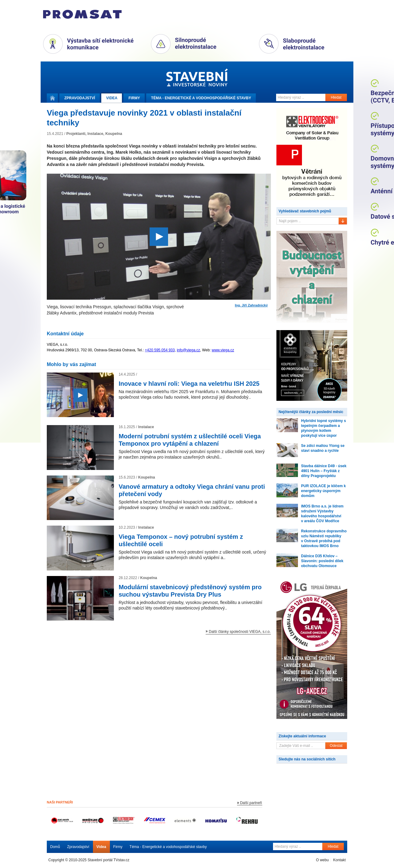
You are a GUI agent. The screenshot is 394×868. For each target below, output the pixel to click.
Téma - (201, 98)
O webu (322, 860)
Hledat (336, 97)
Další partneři (251, 803)
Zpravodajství (78, 847)
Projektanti (76, 134)
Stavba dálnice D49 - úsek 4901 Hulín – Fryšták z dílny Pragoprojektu (324, 471)
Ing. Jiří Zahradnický (251, 305)
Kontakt (339, 860)
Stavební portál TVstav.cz (109, 860)
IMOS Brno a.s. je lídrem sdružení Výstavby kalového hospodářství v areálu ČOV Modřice (322, 514)
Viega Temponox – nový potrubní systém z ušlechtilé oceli (181, 540)
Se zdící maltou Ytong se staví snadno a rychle (323, 448)
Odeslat (336, 746)
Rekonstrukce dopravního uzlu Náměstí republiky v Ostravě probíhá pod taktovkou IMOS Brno (324, 539)
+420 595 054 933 (160, 350)
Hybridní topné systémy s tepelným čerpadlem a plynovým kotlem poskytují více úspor (324, 428)
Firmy (134, 98)
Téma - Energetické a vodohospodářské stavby (168, 847)
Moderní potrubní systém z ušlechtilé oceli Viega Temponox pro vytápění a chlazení (190, 440)
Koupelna (114, 134)
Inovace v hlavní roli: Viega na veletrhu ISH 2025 (189, 384)
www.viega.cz (223, 350)
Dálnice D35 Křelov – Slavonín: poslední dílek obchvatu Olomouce (322, 561)
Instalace (95, 134)
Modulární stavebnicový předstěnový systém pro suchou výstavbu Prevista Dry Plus (190, 591)
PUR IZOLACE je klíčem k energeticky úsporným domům (323, 491)
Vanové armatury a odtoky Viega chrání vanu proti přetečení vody (192, 490)
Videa (112, 98)
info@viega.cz (188, 350)
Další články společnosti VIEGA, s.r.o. (240, 632)
